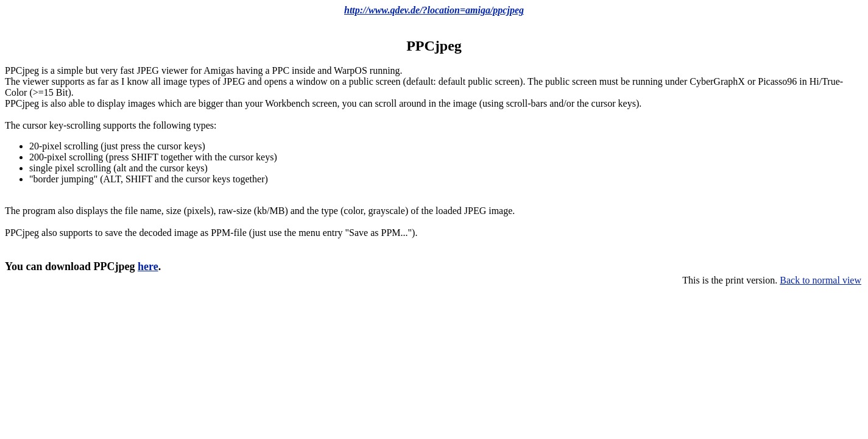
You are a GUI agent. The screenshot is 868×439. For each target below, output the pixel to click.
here (148, 266)
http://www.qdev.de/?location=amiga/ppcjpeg (434, 10)
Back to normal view (820, 280)
